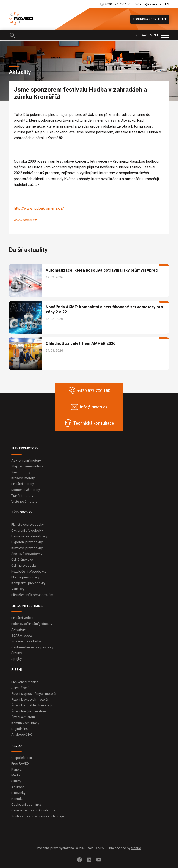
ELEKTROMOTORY (25, 448)
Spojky (16, 659)
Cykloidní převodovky (27, 530)
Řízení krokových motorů (29, 699)
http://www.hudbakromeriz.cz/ (39, 208)
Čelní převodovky (24, 566)
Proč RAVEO (20, 764)
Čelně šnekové (22, 560)
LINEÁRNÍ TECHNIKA (27, 606)
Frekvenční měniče (25, 682)
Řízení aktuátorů (23, 717)
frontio (136, 848)
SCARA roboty (22, 636)
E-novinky (18, 793)
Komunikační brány (25, 723)
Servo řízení (20, 688)
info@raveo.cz (151, 4)
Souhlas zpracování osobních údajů (38, 816)
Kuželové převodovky (27, 548)
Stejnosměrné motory (27, 466)
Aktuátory (18, 629)
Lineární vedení (22, 618)
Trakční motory (22, 496)
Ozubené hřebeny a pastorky (32, 647)
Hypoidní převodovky (27, 542)
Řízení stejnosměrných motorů (34, 694)
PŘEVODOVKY (22, 512)
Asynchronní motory (26, 461)
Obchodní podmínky (26, 804)
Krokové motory (23, 478)
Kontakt (17, 799)
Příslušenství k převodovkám (32, 595)
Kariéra (16, 769)
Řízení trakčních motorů (29, 711)
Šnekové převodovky (27, 554)
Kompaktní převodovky (28, 583)
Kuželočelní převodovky (29, 571)
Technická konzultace (150, 19)
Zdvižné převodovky (26, 641)
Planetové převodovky (27, 524)
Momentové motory (26, 490)
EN (167, 4)
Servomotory (21, 472)
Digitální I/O (20, 729)
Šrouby (17, 653)
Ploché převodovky (25, 577)
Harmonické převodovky (29, 536)
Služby (16, 781)
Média (16, 775)
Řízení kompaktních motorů (32, 705)
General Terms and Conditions (33, 810)
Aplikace (18, 787)
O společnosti (22, 758)
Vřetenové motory (24, 501)
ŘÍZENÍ (17, 670)
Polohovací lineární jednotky (32, 624)
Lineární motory (23, 484)
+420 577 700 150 (117, 4)
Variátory (18, 589)
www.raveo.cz (25, 220)
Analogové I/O (22, 735)
